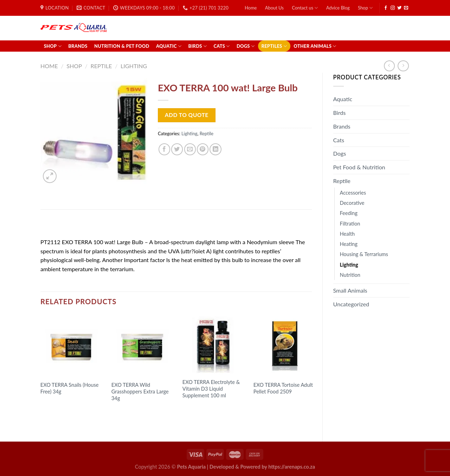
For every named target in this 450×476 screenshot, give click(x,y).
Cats (221, 46)
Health (348, 234)
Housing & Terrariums (364, 254)
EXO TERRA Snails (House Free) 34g (70, 388)
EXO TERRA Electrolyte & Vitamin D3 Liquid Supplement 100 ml (211, 389)
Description (59, 226)
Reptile (101, 66)
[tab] (59, 226)
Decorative (352, 203)
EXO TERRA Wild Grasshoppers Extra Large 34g (140, 392)
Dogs (246, 46)
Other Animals (315, 46)
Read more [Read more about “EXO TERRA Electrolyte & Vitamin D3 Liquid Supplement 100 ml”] (201, 409)
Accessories (353, 193)
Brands (78, 46)
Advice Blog (338, 8)
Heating (349, 244)
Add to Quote (187, 115)
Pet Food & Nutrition (359, 167)
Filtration (350, 224)
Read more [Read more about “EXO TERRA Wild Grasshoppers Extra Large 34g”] (130, 412)
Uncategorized (351, 304)
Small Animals (350, 290)
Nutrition (350, 275)
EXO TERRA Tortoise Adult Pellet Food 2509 (283, 388)
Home (251, 8)
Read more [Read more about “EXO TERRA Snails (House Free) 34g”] (59, 405)
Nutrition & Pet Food (122, 46)
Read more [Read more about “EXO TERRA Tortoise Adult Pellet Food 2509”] (272, 405)
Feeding (349, 213)
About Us (274, 8)
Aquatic (169, 46)
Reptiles (274, 46)
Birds (198, 46)
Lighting (134, 66)
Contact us (305, 8)
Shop (365, 8)
